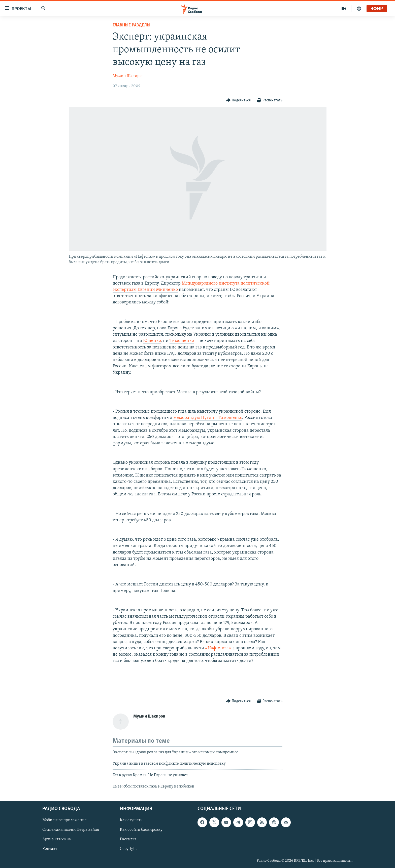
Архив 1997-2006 (57, 839)
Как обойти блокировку (141, 830)
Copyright (128, 849)
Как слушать (131, 820)
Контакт (50, 849)
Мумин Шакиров (128, 76)
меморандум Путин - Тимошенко (208, 418)
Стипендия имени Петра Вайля (71, 830)
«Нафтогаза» (218, 648)
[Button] (238, 101)
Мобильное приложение (64, 820)
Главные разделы (131, 25)
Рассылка (128, 839)
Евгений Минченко (158, 290)
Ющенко (152, 341)
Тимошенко (182, 341)
